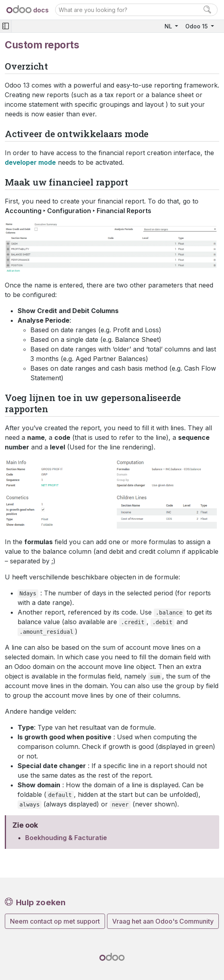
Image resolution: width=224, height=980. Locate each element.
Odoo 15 (197, 26)
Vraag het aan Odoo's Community (163, 921)
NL (169, 26)
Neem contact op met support (55, 921)
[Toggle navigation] (6, 26)
